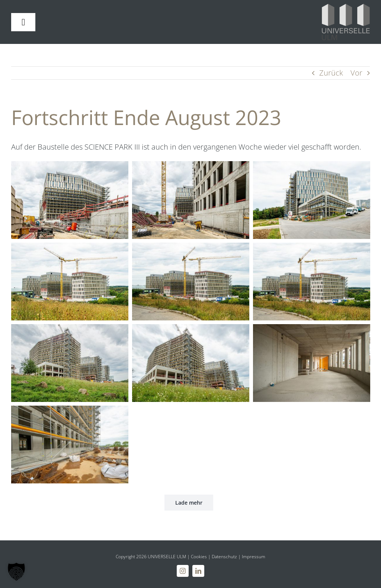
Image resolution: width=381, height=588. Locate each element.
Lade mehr (189, 503)
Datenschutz (224, 557)
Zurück (331, 73)
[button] (16, 572)
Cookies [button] (199, 557)
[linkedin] (198, 571)
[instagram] (183, 571)
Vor (356, 73)
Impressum (254, 557)
